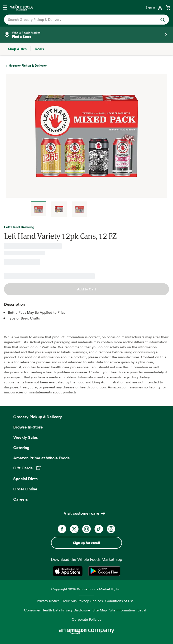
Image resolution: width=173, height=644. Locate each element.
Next (98, 209)
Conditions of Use (119, 601)
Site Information (122, 610)
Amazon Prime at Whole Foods (41, 458)
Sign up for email (86, 543)
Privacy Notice (48, 601)
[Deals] (39, 49)
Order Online (25, 489)
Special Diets (25, 479)
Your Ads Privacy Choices (82, 601)
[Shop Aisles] (17, 49)
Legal (142, 610)
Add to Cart (86, 289)
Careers (20, 499)
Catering (21, 448)
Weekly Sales (25, 437)
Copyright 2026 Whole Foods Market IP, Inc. (86, 589)
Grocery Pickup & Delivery (38, 417)
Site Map (100, 610)
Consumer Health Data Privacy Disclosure (57, 610)
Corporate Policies (86, 619)
